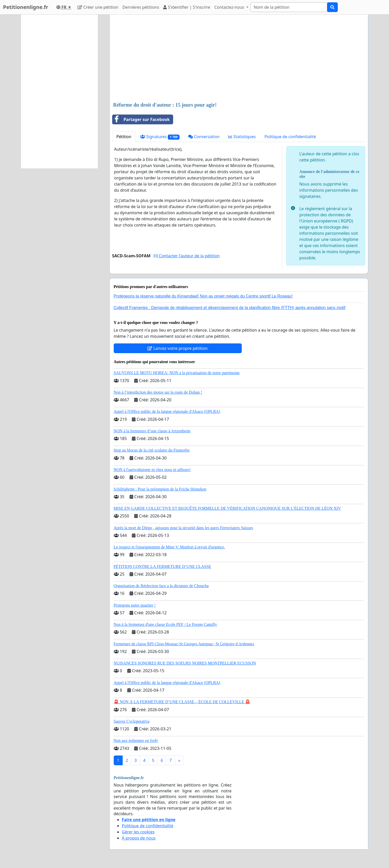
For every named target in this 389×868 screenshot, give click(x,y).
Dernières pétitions (141, 7)
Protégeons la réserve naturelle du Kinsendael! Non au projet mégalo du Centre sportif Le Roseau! (203, 296)
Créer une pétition (98, 7)
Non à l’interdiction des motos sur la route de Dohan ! (158, 392)
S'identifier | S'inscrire (187, 7)
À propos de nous (139, 838)
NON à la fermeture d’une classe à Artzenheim (152, 431)
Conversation (204, 137)
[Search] (289, 7)
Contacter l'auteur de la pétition (187, 256)
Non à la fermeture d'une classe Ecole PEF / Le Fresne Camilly (165, 624)
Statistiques (242, 137)
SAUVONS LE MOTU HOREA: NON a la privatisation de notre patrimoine (177, 373)
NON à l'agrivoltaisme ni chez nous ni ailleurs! (152, 470)
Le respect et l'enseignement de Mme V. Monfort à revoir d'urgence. (169, 547)
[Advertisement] (239, 59)
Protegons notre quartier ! (135, 605)
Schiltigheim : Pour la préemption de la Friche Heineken (160, 489)
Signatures (160, 137)
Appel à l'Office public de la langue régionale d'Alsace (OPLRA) (167, 411)
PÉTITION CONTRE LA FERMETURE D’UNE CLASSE (162, 566)
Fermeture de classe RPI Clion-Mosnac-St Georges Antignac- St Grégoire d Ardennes (184, 644)
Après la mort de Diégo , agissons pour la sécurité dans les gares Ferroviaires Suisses (183, 528)
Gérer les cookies (138, 832)
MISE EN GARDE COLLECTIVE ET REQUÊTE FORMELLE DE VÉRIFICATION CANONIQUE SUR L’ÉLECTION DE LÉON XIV (227, 508)
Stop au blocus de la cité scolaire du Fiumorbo (152, 450)
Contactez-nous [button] (230, 7)
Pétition (124, 137)
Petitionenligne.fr (26, 7)
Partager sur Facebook (141, 119)
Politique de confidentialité (290, 137)
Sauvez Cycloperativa (132, 721)
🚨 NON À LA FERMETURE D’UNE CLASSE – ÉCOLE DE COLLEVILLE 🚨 (182, 702)
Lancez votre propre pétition (177, 348)
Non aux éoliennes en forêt (136, 741)
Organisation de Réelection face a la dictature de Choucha (161, 586)
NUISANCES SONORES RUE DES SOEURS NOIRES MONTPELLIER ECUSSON (185, 663)
